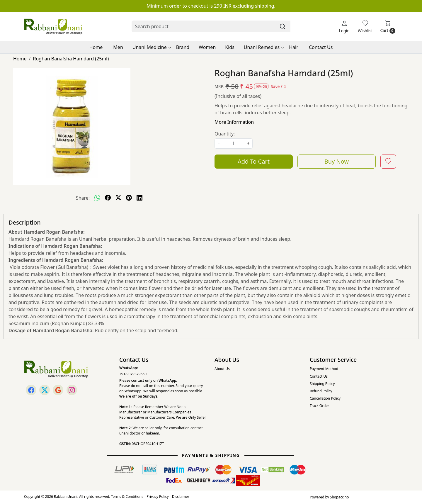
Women (207, 47)
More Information (234, 122)
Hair (294, 47)
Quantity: (225, 134)
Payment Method (324, 369)
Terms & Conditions (127, 497)
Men (118, 47)
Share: (83, 198)
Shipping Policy (322, 384)
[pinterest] (129, 198)
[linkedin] (139, 198)
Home (96, 47)
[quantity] (234, 144)
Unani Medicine (152, 47)
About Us (222, 369)
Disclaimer (181, 497)
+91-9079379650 (133, 374)
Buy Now (337, 161)
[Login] (344, 27)
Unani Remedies (264, 47)
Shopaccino (340, 497)
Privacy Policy (158, 497)
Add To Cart (254, 161)
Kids (230, 47)
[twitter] (118, 198)
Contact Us (321, 47)
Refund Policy (321, 391)
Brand (183, 47)
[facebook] (108, 198)
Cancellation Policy (325, 398)
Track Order (319, 406)
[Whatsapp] (97, 198)
